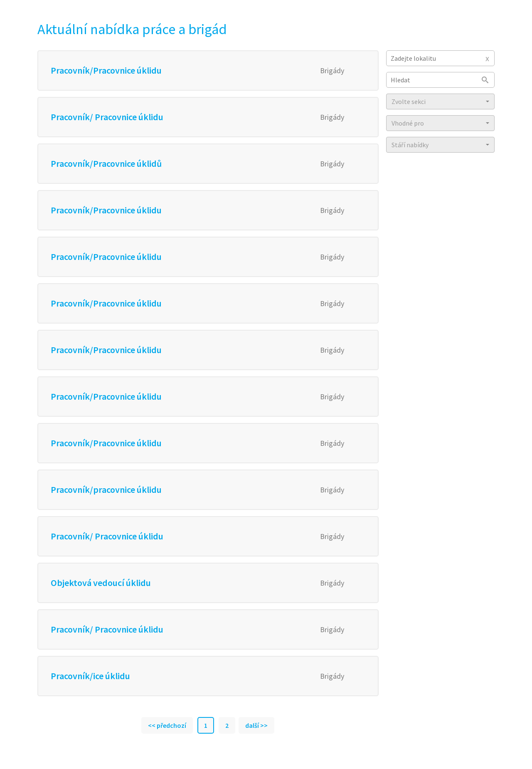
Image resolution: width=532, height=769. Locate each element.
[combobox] (441, 58)
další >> (256, 725)
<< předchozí (167, 725)
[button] (441, 101)
